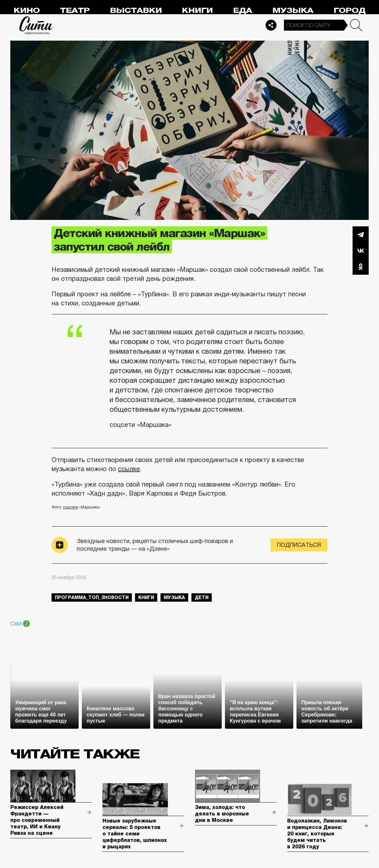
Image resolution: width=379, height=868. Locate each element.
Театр (75, 10)
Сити (36, 25)
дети (202, 597)
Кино (27, 10)
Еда (243, 10)
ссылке (129, 469)
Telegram (361, 234)
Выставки (136, 10)
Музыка (293, 10)
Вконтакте (361, 251)
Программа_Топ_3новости (92, 597)
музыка (174, 597)
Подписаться (299, 545)
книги (146, 597)
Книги (197, 10)
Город (350, 10)
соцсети (70, 507)
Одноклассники (361, 267)
